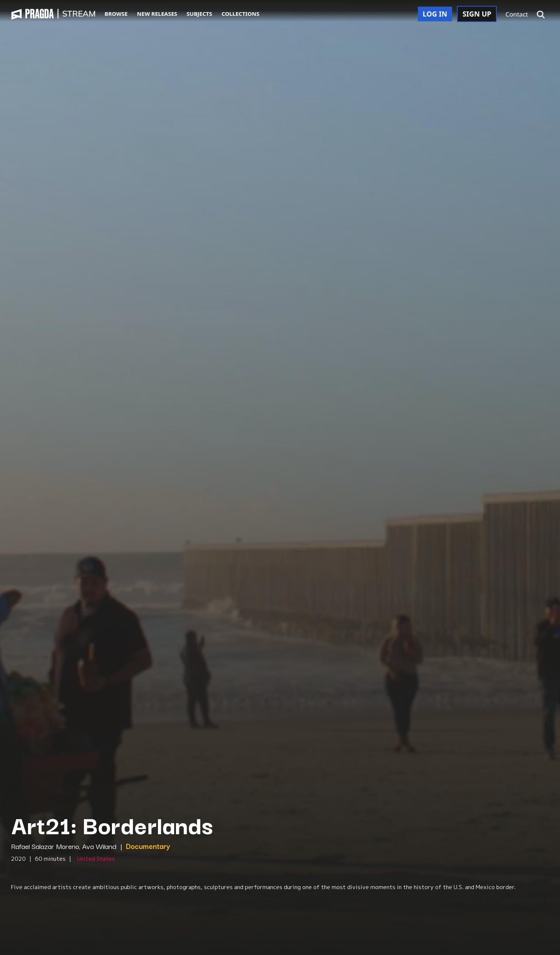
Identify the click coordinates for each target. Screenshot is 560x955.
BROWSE (116, 14)
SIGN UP (477, 14)
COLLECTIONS (241, 14)
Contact (517, 14)
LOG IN (435, 14)
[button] (541, 15)
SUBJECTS (200, 14)
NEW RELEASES (157, 14)
